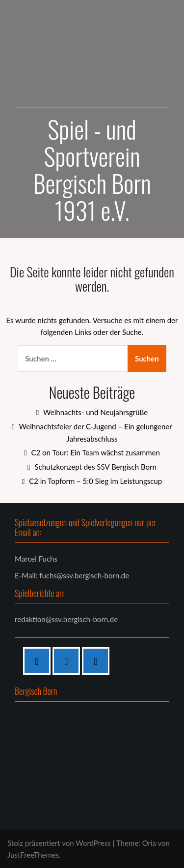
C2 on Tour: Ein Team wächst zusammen (95, 452)
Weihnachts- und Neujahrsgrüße (95, 412)
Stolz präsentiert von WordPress (59, 843)
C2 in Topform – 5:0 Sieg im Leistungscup (95, 481)
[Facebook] (39, 661)
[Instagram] (69, 661)
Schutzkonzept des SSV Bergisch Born (95, 467)
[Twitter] (98, 661)
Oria (149, 843)
